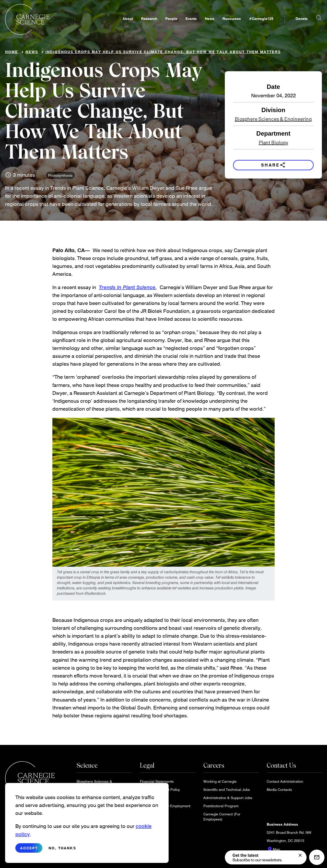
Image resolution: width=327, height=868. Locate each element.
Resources (232, 25)
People (171, 25)
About (128, 25)
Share (273, 167)
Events (191, 25)
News (210, 25)
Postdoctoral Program (221, 808)
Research (149, 25)
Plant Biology (273, 144)
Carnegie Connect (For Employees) (222, 819)
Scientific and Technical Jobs (227, 792)
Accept (29, 848)
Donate (302, 25)
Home (11, 54)
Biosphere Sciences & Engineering (273, 121)
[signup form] (300, 855)
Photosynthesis (60, 177)
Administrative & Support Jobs (228, 800)
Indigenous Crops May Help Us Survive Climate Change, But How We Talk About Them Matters (163, 54)
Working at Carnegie (220, 783)
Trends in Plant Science (127, 289)
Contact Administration (285, 783)
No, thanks (62, 848)
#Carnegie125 (261, 25)
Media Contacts (279, 792)
